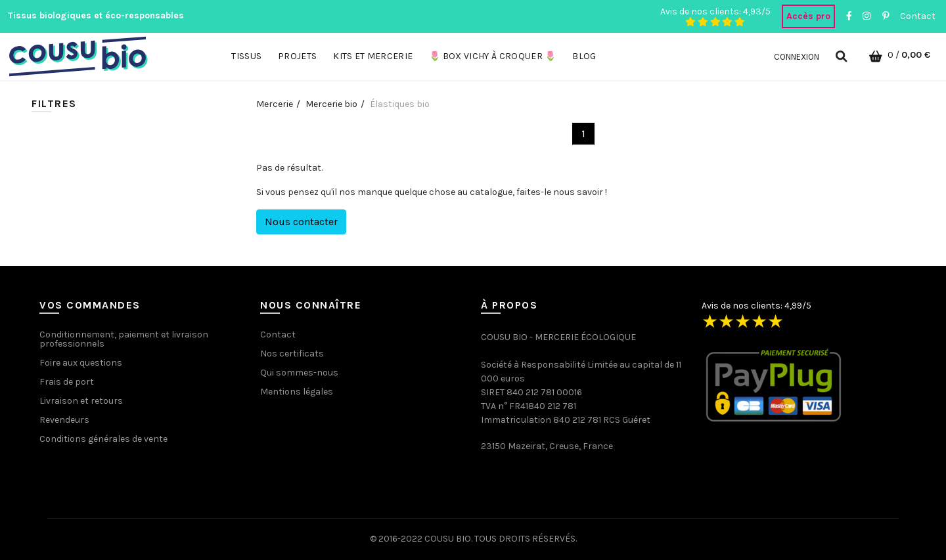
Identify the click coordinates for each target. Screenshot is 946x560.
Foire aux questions (81, 363)
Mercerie (275, 104)
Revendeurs (64, 420)
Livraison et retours (81, 401)
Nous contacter (301, 222)
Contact (918, 16)
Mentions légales (297, 392)
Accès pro (808, 16)
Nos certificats (292, 354)
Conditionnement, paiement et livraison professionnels (124, 339)
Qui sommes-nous (299, 373)
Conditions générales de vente (103, 439)
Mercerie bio (331, 104)
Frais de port (67, 382)
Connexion (797, 57)
